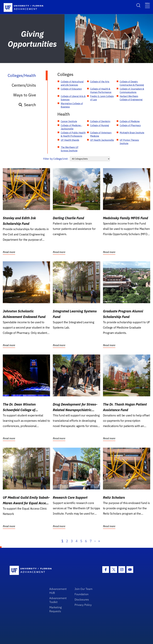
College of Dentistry (100, 121)
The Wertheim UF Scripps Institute (70, 149)
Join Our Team (84, 589)
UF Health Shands (70, 140)
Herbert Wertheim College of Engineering (131, 98)
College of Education (71, 89)
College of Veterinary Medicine (101, 134)
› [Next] (95, 541)
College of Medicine (130, 121)
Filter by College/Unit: (56, 159)
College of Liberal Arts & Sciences (73, 98)
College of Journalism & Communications (132, 91)
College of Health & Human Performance (101, 91)
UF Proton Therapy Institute (129, 142)
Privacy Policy (83, 605)
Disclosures (82, 599)
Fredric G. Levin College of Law (102, 98)
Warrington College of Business (72, 105)
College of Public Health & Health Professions (73, 134)
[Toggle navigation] (147, 5)
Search (27, 105)
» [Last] (99, 541)
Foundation (82, 594)
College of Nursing (100, 125)
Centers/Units (24, 85)
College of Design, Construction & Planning (132, 83)
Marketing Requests (56, 609)
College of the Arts (100, 82)
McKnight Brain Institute (132, 133)
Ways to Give (25, 95)
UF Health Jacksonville (102, 140)
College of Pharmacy (130, 125)
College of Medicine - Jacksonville (71, 127)
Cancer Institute (69, 121)
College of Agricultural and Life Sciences (72, 83)
